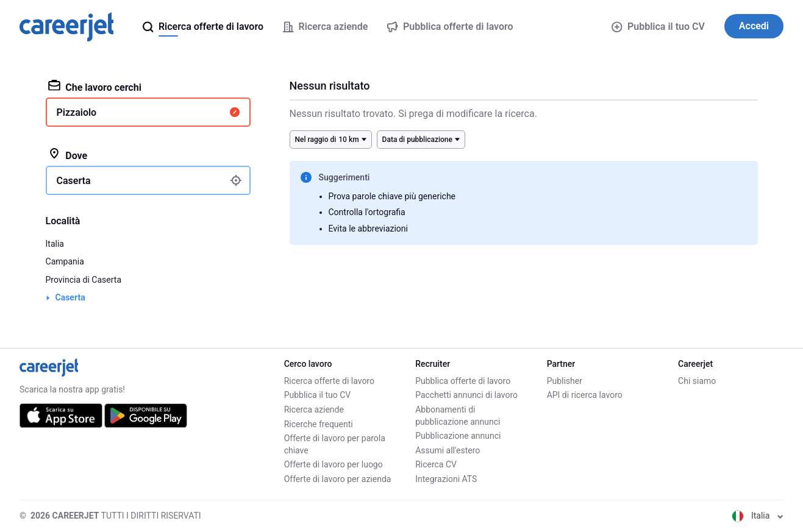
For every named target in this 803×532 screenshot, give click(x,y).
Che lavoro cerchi (95, 87)
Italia (55, 244)
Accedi (754, 26)
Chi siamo (697, 381)
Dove (68, 155)
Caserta (70, 297)
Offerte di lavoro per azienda (338, 479)
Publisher (565, 381)
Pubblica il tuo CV (658, 27)
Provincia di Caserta (84, 280)
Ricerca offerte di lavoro (329, 381)
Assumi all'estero (448, 450)
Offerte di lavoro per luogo (334, 464)
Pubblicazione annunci (458, 436)
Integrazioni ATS (446, 479)
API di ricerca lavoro (585, 395)
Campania (65, 261)
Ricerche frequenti (319, 424)
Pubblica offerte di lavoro (463, 381)
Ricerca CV (436, 464)
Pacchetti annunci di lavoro (466, 395)
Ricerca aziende (314, 410)
